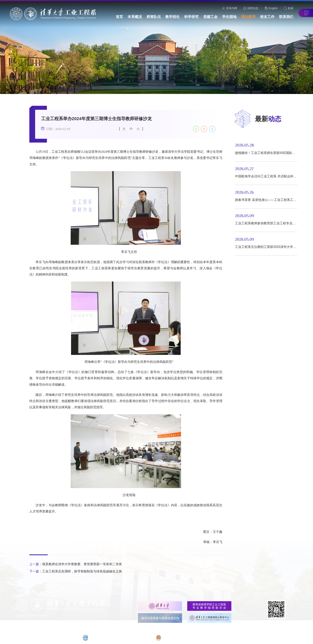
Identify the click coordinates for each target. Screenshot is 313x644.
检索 (289, 8)
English (271, 8)
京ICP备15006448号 (172, 638)
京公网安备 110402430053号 (210, 638)
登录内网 (230, 8)
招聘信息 (251, 8)
